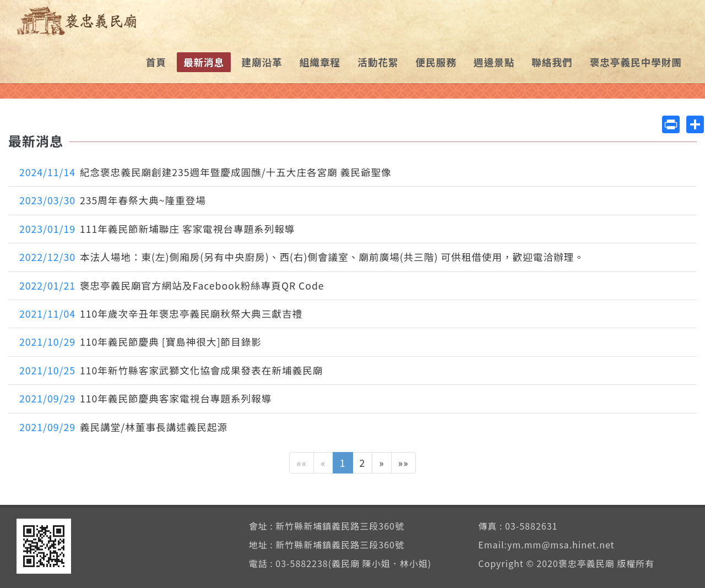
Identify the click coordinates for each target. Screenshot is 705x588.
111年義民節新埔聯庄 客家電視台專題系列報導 (157, 229)
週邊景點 (494, 62)
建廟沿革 (262, 62)
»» (403, 463)
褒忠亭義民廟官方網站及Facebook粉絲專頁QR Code (172, 285)
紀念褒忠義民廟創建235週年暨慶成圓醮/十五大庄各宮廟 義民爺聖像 (205, 172)
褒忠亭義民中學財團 (636, 62)
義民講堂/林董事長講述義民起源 (123, 427)
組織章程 (320, 62)
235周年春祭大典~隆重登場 (113, 200)
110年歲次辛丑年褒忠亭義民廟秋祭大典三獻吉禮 (161, 314)
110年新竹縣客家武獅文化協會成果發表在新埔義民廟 (171, 370)
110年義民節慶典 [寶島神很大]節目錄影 (140, 342)
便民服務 (436, 62)
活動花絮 (378, 62)
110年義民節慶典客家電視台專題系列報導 (145, 398)
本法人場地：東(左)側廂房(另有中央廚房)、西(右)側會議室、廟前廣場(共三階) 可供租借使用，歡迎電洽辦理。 (302, 257)
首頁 (156, 62)
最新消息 (204, 62)
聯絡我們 (552, 62)
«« (302, 463)
